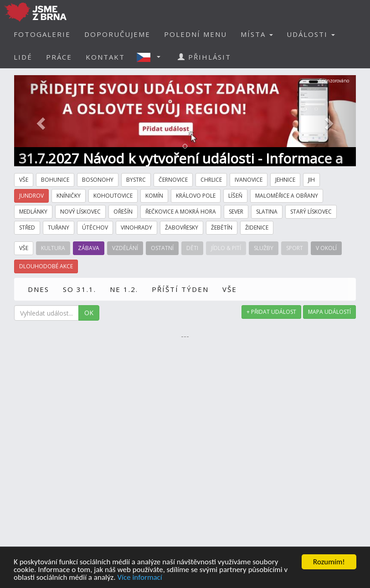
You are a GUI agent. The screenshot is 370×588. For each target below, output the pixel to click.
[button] (151, 57)
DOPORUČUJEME (117, 34)
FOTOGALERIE (42, 34)
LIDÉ (23, 57)
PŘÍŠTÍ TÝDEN (180, 289)
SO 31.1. (80, 289)
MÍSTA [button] (257, 34)
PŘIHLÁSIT (204, 57)
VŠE (230, 289)
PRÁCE (59, 57)
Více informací (139, 578)
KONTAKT (105, 57)
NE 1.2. (124, 289)
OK (89, 313)
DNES (39, 289)
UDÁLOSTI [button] (311, 34)
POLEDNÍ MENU (195, 34)
